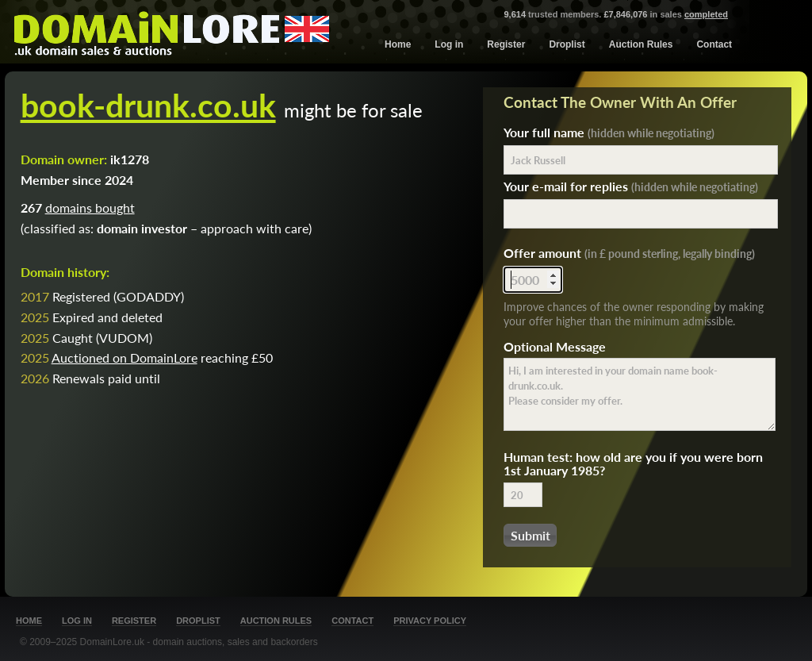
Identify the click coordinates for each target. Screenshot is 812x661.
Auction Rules (641, 44)
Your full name (609, 132)
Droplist (567, 44)
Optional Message (555, 346)
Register (506, 44)
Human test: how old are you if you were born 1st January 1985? (633, 463)
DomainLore (171, 30)
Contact (714, 44)
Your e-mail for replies (631, 186)
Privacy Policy (430, 621)
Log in (449, 44)
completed (706, 14)
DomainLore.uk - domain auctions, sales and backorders (199, 642)
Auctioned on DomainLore (124, 357)
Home (398, 44)
